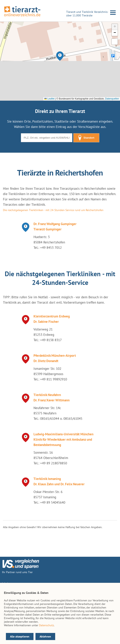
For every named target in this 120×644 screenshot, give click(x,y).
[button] (60, 56)
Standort (86, 138)
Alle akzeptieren (20, 636)
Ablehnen (45, 636)
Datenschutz (46, 625)
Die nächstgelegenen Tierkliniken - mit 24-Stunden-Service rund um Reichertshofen (53, 210)
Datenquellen (112, 99)
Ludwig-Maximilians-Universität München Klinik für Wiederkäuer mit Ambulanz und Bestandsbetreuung (63, 439)
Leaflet (49, 99)
